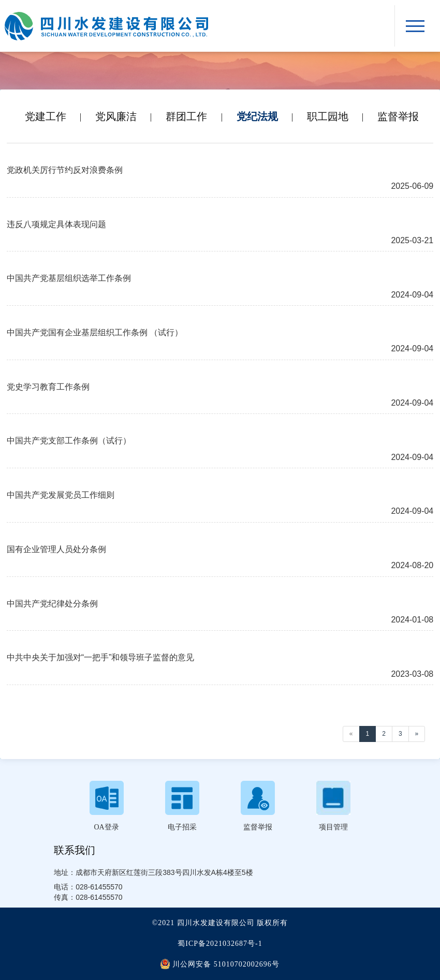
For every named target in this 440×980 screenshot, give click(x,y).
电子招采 (182, 827)
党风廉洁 (116, 116)
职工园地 (328, 116)
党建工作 (46, 116)
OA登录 (106, 827)
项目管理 (333, 827)
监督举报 (398, 116)
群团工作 (186, 116)
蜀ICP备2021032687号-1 (220, 944)
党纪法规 (257, 116)
